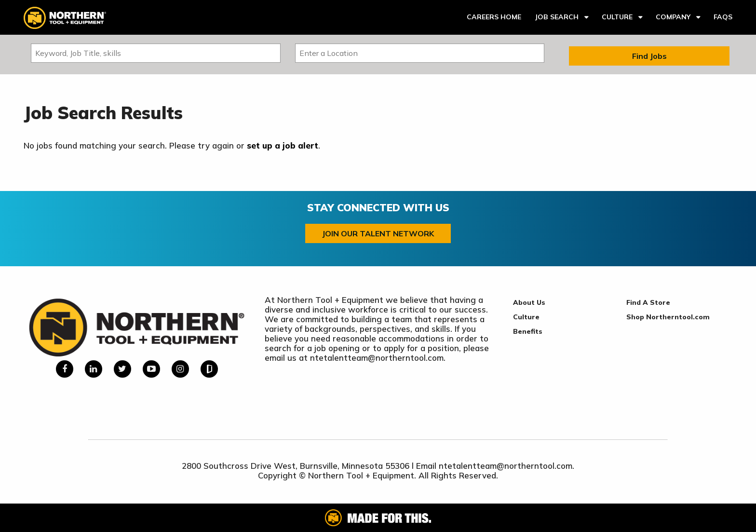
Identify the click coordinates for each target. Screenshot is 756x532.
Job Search (557, 17)
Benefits (528, 331)
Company (673, 17)
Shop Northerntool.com (668, 317)
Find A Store (648, 302)
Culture (617, 17)
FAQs (723, 17)
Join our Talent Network (378, 233)
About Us (529, 302)
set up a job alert (283, 145)
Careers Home (494, 17)
